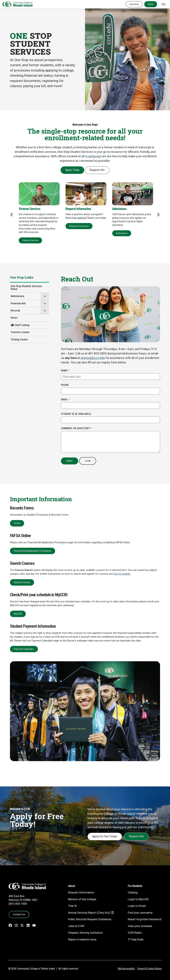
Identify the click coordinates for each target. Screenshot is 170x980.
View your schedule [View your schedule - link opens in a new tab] (140, 926)
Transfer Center (20, 332)
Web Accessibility (126, 969)
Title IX (72, 906)
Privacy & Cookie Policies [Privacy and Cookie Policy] (149, 969)
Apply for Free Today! (105, 836)
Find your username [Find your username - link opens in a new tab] (140, 913)
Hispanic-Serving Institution (85, 933)
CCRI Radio (135, 933)
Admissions (122, 233)
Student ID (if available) (76, 414)
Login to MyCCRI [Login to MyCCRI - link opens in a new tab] (138, 899)
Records (15, 310)
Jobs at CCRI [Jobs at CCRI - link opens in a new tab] (76, 926)
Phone (65, 385)
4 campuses (93, 156)
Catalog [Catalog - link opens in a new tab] (133, 892)
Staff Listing (20, 325)
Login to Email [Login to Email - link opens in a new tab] (137, 906)
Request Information (79, 226)
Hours (14, 318)
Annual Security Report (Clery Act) (89, 913)
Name (65, 371)
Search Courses (22, 582)
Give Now (134, 4)
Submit (70, 461)
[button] (45, 296)
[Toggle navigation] (164, 4)
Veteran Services (30, 240)
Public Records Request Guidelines (90, 919)
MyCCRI (18, 614)
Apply (151, 4)
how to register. (122, 574)
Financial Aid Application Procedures (32, 551)
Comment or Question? (76, 428)
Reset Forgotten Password (145, 919)
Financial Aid (18, 303)
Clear (88, 461)
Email (65, 400)
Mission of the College (82, 899)
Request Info (97, 170)
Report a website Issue (82, 939)
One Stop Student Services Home (26, 288)
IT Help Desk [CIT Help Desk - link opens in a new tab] (136, 939)
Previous (12, 215)
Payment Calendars (24, 649)
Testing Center (19, 339)
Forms (17, 523)
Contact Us (19, 914)
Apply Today (72, 170)
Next (158, 215)
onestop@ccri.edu (93, 358)
